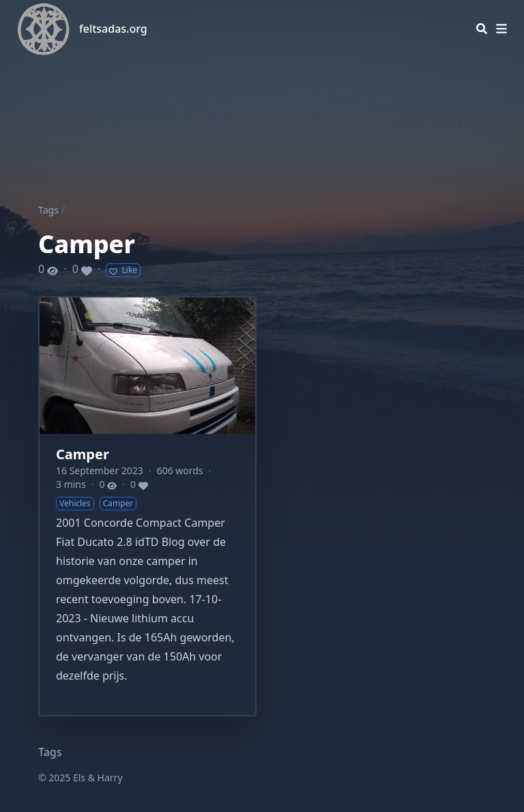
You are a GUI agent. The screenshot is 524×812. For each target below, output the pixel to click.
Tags (48, 210)
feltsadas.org (113, 29)
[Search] (482, 29)
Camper (83, 454)
